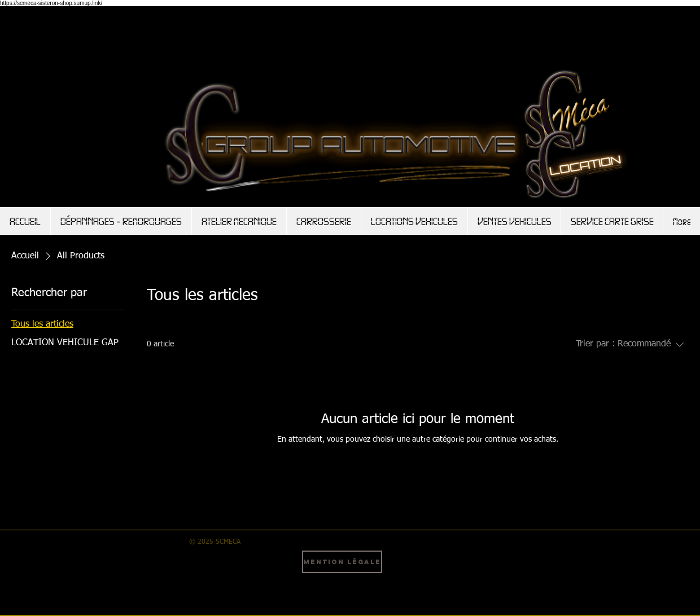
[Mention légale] (342, 562)
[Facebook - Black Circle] (415, 564)
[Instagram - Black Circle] (448, 564)
